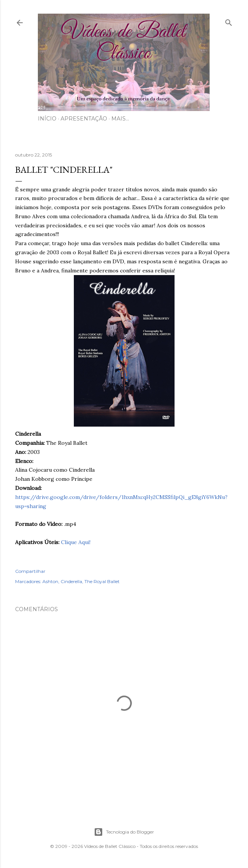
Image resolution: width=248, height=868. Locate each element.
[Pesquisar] (229, 21)
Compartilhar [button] (30, 571)
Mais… (120, 119)
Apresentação (84, 119)
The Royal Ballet (102, 581)
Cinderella (71, 581)
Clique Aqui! (76, 542)
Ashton (50, 581)
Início (47, 119)
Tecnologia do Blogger (124, 832)
